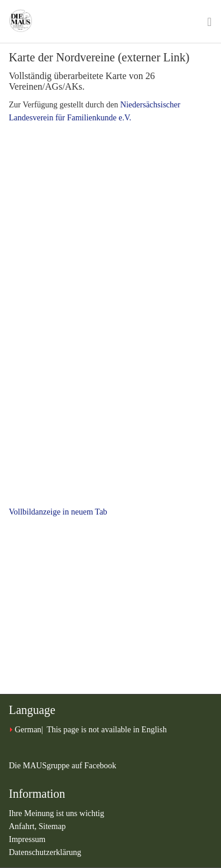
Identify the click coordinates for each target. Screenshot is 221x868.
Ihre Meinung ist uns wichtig (57, 813)
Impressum (27, 839)
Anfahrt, (24, 826)
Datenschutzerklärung (45, 852)
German (28, 730)
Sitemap (52, 826)
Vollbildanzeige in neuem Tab (58, 512)
